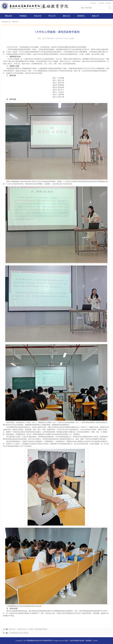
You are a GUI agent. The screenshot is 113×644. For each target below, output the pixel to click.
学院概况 (23, 16)
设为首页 (93, 3)
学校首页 (108, 3)
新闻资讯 (81, 16)
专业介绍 (38, 16)
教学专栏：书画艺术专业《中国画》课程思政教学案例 (28, 629)
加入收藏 (101, 3)
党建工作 (95, 16)
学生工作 (52, 16)
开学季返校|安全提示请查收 (19, 633)
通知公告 (66, 16)
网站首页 (9, 16)
